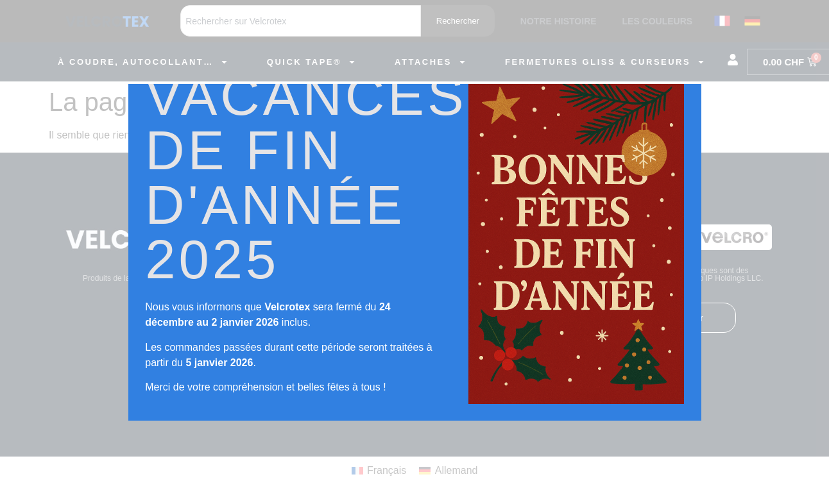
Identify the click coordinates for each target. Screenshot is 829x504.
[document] (414, 252)
